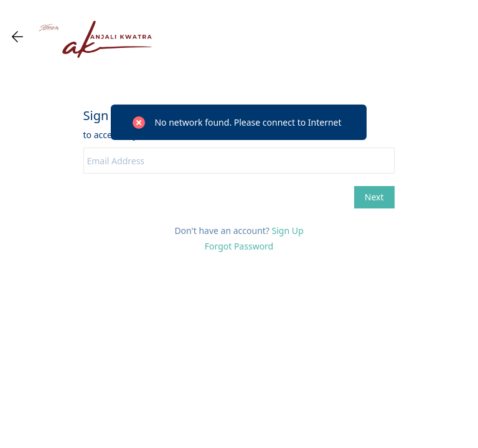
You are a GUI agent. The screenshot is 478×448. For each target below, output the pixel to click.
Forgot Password (239, 246)
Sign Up (288, 231)
